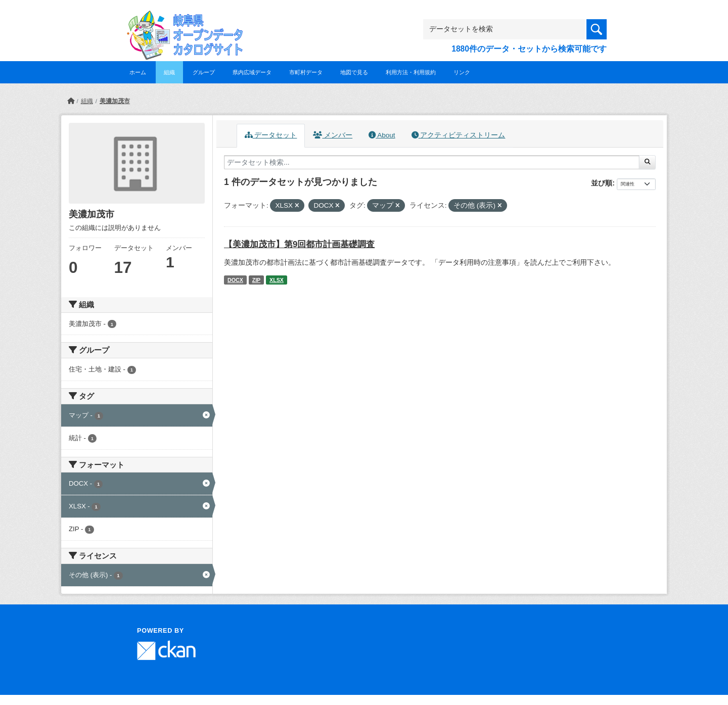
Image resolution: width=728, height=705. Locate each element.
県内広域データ (252, 72)
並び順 (602, 183)
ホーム (138, 72)
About (382, 135)
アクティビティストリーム (459, 135)
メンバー (333, 135)
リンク (462, 72)
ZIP (257, 280)
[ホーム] (71, 101)
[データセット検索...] (432, 162)
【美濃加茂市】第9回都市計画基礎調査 (299, 244)
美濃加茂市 (115, 101)
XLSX (277, 280)
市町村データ (306, 72)
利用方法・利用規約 (411, 72)
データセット (271, 135)
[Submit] (647, 162)
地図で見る (354, 72)
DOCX (235, 280)
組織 (169, 72)
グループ (204, 72)
